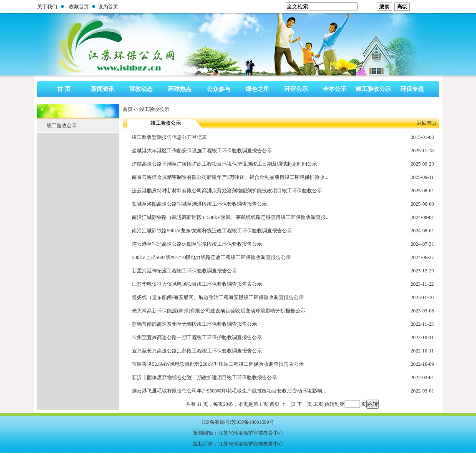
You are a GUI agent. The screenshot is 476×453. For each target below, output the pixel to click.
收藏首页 (79, 7)
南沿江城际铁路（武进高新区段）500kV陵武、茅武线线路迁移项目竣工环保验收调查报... (231, 217)
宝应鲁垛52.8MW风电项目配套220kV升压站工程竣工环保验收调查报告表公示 (218, 364)
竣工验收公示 (373, 89)
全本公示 (335, 89)
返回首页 (427, 123)
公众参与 (219, 89)
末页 (318, 404)
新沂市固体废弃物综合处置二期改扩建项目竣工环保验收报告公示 (204, 377)
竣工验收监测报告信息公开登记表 (169, 137)
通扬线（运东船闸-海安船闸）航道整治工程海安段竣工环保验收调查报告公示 (218, 297)
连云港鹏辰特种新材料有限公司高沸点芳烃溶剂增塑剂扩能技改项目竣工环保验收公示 (227, 191)
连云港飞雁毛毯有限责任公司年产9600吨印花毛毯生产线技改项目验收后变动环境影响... (229, 391)
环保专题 (412, 89)
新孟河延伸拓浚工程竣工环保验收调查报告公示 (184, 271)
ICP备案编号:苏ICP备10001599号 (238, 422)
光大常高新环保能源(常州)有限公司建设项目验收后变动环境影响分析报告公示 (219, 311)
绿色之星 (257, 89)
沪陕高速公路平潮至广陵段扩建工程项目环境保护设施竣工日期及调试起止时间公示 (224, 164)
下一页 (305, 404)
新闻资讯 (103, 89)
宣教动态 (141, 89)
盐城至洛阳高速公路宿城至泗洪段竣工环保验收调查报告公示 (199, 204)
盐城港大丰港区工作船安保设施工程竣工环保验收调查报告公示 (202, 151)
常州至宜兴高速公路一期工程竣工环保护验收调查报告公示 (197, 337)
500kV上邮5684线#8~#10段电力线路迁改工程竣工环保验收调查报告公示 (211, 257)
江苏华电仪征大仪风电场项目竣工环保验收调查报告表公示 (197, 284)
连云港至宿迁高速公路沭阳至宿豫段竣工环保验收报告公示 (197, 244)
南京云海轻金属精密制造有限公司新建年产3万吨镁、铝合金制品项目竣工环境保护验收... (230, 177)
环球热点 (180, 89)
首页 (128, 109)
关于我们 (47, 7)
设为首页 (108, 7)
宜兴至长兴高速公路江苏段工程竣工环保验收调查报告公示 (197, 351)
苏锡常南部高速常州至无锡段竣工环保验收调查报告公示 (194, 324)
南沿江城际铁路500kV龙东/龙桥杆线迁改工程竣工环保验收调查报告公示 (212, 231)
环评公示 (296, 89)
